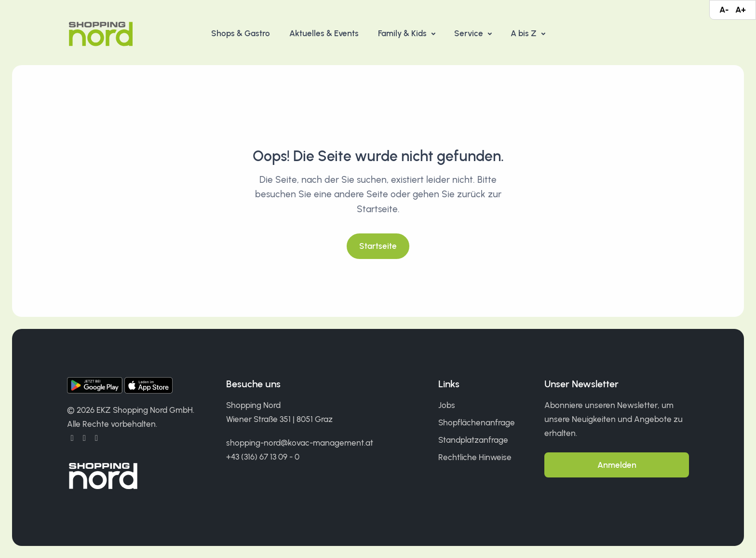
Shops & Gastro (241, 33)
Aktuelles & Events (324, 33)
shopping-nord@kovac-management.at (300, 443)
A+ (741, 10)
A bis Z (525, 33)
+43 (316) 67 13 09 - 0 (263, 457)
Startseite (378, 246)
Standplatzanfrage (473, 440)
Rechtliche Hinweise (475, 457)
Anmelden (617, 465)
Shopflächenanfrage (477, 422)
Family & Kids (403, 33)
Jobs (447, 405)
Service (470, 33)
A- (724, 10)
